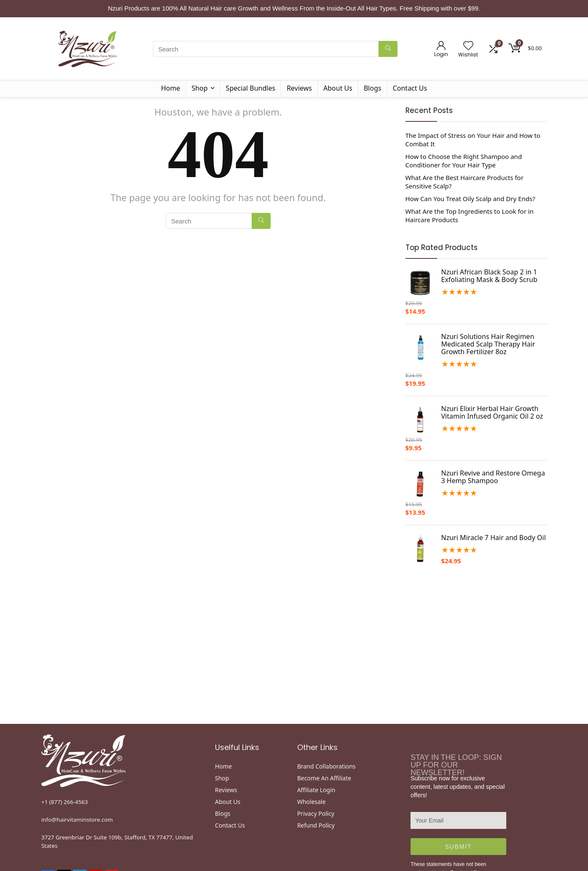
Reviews (299, 88)
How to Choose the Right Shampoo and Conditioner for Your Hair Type (464, 161)
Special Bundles (251, 88)
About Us (338, 88)
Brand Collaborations (326, 766)
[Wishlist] (468, 46)
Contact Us (410, 88)
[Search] (388, 49)
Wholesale (311, 802)
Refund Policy (316, 825)
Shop (199, 88)
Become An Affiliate (324, 778)
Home (171, 88)
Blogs (373, 88)
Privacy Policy (316, 813)
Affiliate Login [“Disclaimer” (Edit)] (316, 790)
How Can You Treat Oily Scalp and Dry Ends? (470, 199)
